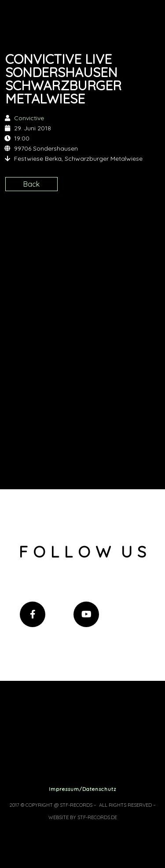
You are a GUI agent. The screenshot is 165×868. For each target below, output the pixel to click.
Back (31, 184)
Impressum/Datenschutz (83, 789)
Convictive (29, 118)
